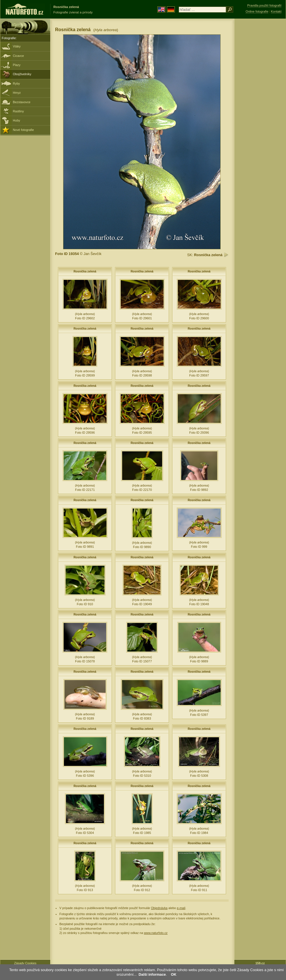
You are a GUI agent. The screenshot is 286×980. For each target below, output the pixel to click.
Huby (16, 120)
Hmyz (17, 93)
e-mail (181, 908)
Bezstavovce (22, 102)
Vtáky (17, 46)
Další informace (152, 974)
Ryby (16, 83)
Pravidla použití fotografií (264, 5)
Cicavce (18, 56)
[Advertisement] (260, 110)
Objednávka (159, 908)
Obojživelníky (22, 74)
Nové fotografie (23, 130)
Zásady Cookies (25, 963)
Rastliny (18, 111)
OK (174, 974)
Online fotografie (257, 11)
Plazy (17, 65)
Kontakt (276, 11)
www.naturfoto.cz (156, 933)
